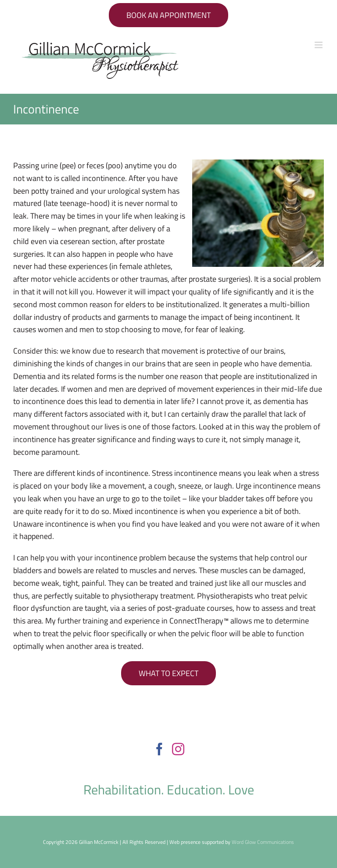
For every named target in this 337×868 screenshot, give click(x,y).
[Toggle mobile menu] (319, 45)
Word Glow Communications (263, 842)
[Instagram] (178, 749)
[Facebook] (159, 749)
